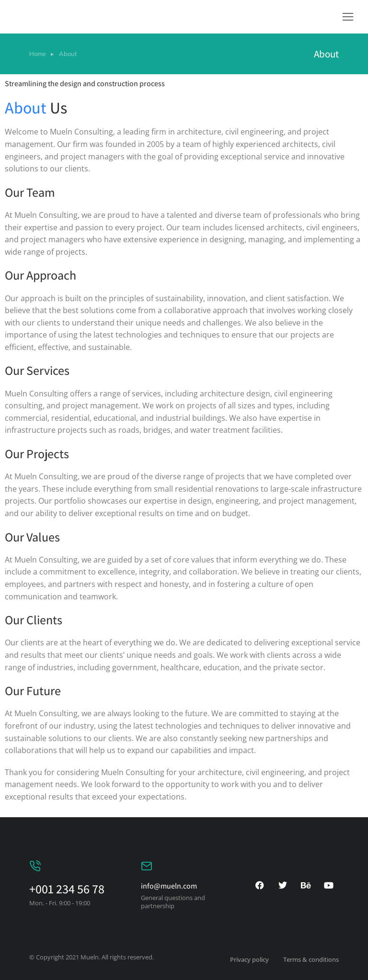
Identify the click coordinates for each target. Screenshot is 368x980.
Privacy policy (249, 959)
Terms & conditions (311, 959)
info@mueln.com (169, 886)
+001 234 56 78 (67, 889)
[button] (348, 17)
